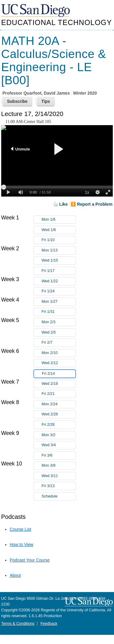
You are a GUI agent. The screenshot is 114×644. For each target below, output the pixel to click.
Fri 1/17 (59, 271)
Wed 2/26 (59, 414)
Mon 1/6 (59, 220)
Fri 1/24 (59, 291)
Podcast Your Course (30, 560)
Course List (21, 529)
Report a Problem (95, 204)
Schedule (50, 496)
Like (64, 204)
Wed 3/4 (59, 445)
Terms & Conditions (18, 624)
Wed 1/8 (59, 230)
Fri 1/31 (59, 312)
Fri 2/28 (59, 425)
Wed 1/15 (59, 260)
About (15, 575)
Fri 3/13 (59, 486)
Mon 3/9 (59, 466)
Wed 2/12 (59, 363)
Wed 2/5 (59, 333)
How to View (22, 545)
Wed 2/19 (59, 384)
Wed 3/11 (59, 476)
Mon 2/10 (59, 353)
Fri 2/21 (59, 394)
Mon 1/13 (59, 250)
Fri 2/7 (59, 343)
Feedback (49, 624)
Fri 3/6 (59, 456)
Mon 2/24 (59, 404)
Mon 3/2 (59, 435)
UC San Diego (36, 11)
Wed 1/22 (59, 281)
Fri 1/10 (59, 240)
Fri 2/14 (59, 374)
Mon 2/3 (59, 322)
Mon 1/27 (59, 302)
